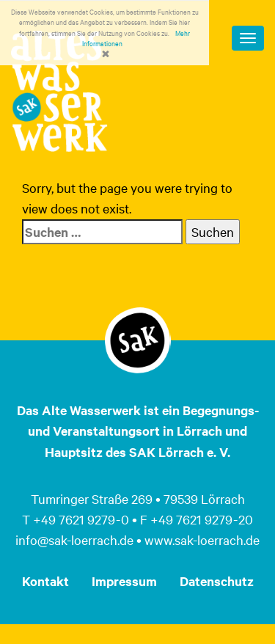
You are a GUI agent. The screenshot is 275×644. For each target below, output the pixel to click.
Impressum (124, 581)
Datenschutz (217, 581)
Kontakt (45, 581)
